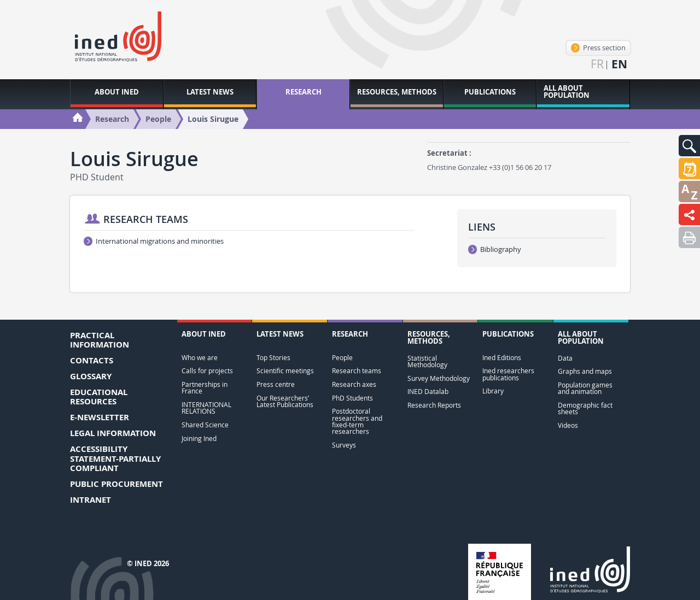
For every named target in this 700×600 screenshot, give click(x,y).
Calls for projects (207, 371)
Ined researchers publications (508, 374)
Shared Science (205, 425)
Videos (568, 425)
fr (597, 64)
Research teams (357, 371)
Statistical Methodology (427, 361)
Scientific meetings (285, 371)
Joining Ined (199, 439)
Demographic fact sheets (585, 408)
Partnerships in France (205, 388)
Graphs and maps (585, 371)
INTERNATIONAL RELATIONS (206, 408)
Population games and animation (585, 388)
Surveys (344, 445)
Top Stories (273, 358)
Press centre (276, 384)
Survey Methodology (439, 378)
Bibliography (495, 249)
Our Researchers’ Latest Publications (285, 401)
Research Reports (434, 405)
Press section (598, 48)
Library (493, 391)
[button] (689, 146)
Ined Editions (502, 358)
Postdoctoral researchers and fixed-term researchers (357, 421)
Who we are (200, 358)
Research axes (354, 384)
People (342, 358)
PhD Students (352, 398)
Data (565, 358)
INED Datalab (428, 392)
